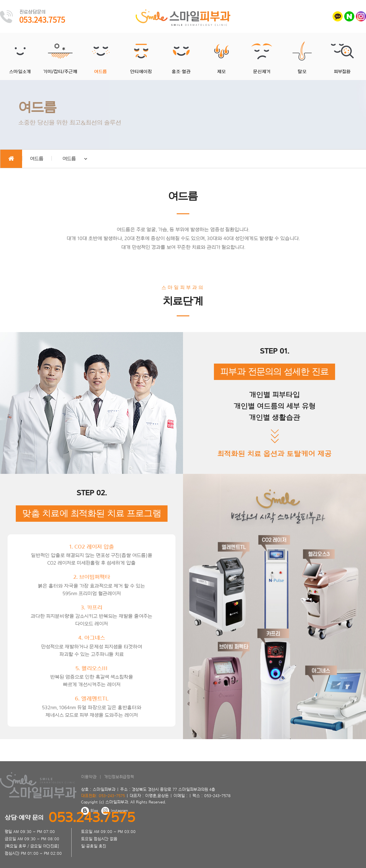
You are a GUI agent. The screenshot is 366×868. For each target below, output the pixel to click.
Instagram (115, 811)
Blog (90, 811)
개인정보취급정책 (119, 777)
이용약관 (89, 777)
